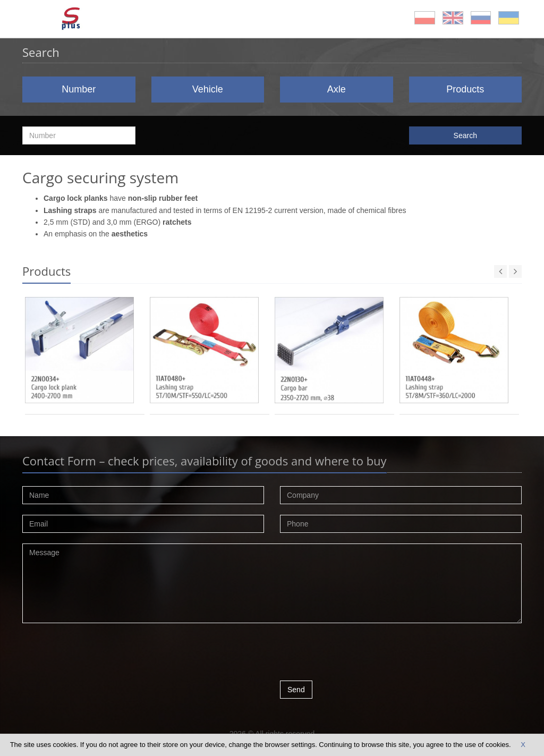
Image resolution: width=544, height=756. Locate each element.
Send (296, 690)
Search (465, 135)
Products (465, 89)
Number (79, 89)
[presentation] (361, 655)
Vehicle (208, 89)
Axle (337, 89)
